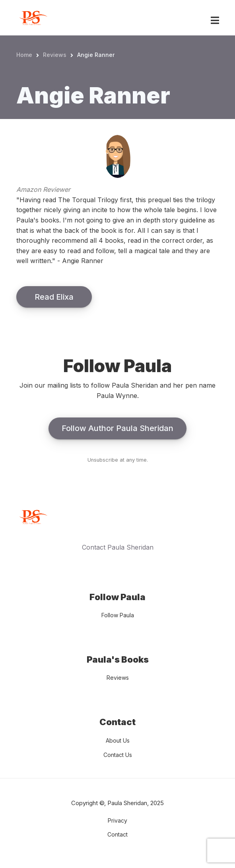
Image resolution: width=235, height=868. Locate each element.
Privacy (117, 820)
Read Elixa (54, 297)
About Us (118, 740)
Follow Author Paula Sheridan (117, 428)
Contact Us (118, 755)
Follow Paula (118, 615)
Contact (117, 834)
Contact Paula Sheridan (118, 547)
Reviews (118, 678)
